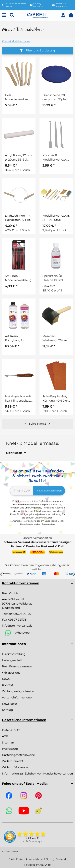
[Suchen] (12, 15)
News (6, 679)
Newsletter (10, 704)
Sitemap (8, 742)
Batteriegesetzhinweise (18, 755)
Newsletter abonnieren (49, 491)
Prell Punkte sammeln (18, 666)
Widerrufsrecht (13, 761)
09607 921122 (22, 614)
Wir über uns (11, 673)
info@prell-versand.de (17, 626)
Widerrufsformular (15, 767)
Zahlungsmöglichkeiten (19, 691)
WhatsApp (22, 633)
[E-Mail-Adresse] (22, 491)
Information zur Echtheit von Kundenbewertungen (37, 774)
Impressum (10, 749)
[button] (63, 15)
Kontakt (8, 685)
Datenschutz (11, 730)
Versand (61, 859)
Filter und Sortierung (37, 50)
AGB (5, 736)
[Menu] (4, 15)
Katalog (7, 710)
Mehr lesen (16, 453)
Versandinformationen (18, 697)
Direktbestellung (14, 654)
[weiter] (49, 424)
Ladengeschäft (12, 660)
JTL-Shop (45, 865)
